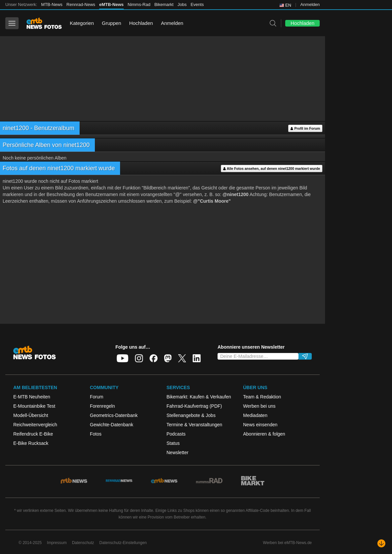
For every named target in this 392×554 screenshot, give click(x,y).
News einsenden (260, 425)
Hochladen (141, 23)
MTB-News (52, 4)
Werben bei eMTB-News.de (287, 543)
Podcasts (176, 434)
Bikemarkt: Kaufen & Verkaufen (199, 397)
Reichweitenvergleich (35, 425)
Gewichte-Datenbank (112, 425)
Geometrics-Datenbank (114, 415)
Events (197, 4)
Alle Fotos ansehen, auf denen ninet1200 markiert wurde (272, 169)
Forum (97, 397)
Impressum (57, 543)
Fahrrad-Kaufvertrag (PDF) (194, 406)
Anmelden (310, 4)
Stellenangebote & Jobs (191, 415)
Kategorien (82, 23)
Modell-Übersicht (31, 415)
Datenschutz (83, 543)
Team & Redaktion (262, 397)
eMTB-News (111, 4)
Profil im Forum (305, 129)
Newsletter (177, 452)
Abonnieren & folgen (264, 434)
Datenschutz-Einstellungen (123, 543)
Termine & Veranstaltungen (194, 425)
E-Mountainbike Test (34, 406)
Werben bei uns (259, 406)
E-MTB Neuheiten (32, 397)
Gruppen (111, 23)
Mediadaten (255, 415)
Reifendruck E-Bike (33, 434)
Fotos (96, 434)
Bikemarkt (164, 4)
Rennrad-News (81, 4)
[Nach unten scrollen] (381, 543)
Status (173, 443)
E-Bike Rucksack (31, 443)
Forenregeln (102, 406)
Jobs (182, 4)
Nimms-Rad (139, 4)
